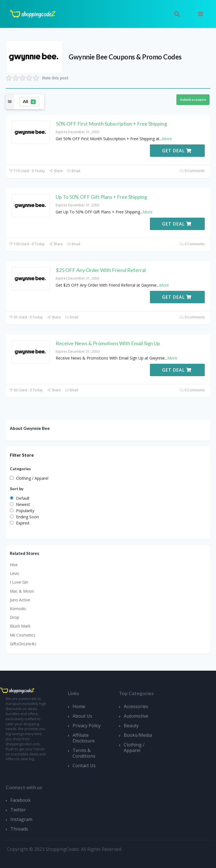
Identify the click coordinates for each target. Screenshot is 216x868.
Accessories (136, 706)
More (167, 139)
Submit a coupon (193, 100)
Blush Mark (20, 626)
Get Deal (177, 151)
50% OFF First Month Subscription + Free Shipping (111, 124)
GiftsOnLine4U (23, 644)
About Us (82, 716)
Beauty (131, 726)
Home (79, 706)
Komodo (18, 609)
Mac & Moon (22, 591)
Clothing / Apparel (134, 747)
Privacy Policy (87, 726)
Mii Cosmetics (23, 635)
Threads (19, 829)
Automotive (136, 716)
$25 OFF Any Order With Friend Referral (101, 270)
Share (56, 171)
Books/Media (138, 735)
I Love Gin (19, 582)
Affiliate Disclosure (84, 738)
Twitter (18, 810)
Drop (14, 617)
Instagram (21, 819)
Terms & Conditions (84, 753)
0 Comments (192, 171)
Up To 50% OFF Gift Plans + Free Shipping (101, 197)
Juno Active (20, 600)
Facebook (21, 800)
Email (74, 171)
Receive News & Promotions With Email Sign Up (108, 343)
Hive (14, 565)
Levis (14, 573)
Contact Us (84, 766)
